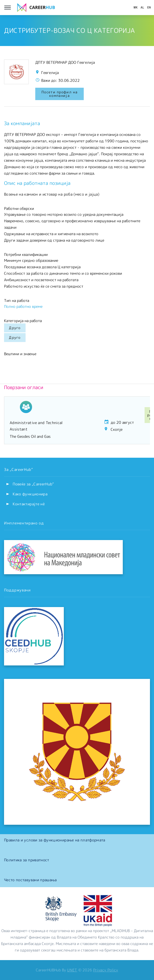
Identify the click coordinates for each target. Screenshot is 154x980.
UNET (72, 970)
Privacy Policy (106, 970)
